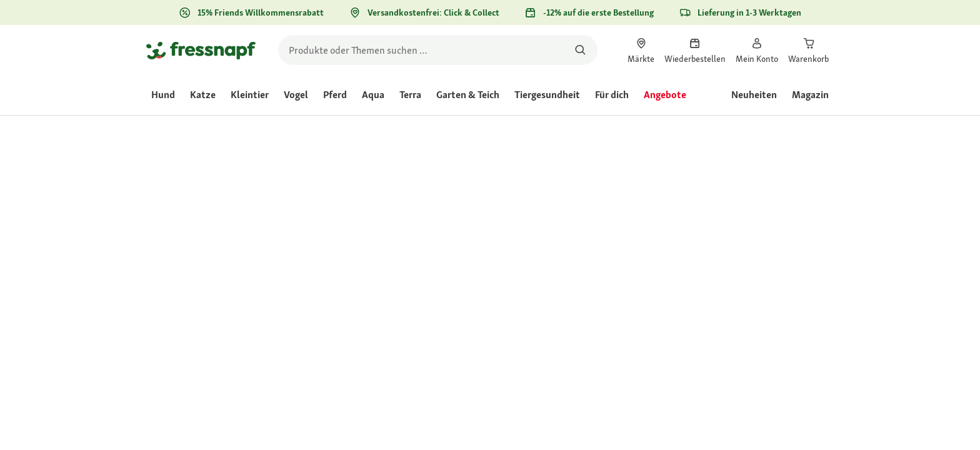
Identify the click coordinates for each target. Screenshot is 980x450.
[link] (641, 50)
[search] (438, 50)
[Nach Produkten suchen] (580, 50)
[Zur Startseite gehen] (201, 50)
